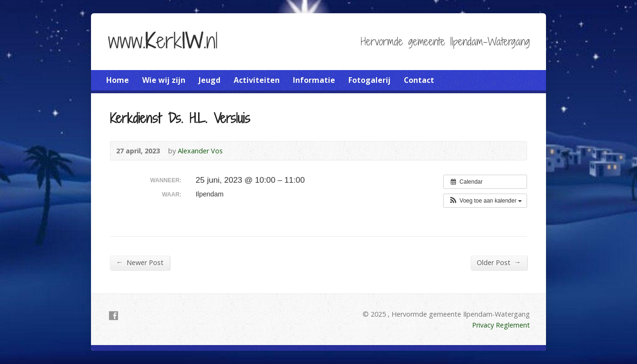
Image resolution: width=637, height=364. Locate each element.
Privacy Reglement (501, 325)
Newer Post (140, 262)
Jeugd (209, 80)
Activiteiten (257, 80)
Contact (419, 80)
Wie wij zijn (164, 80)
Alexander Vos (200, 151)
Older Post (499, 262)
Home (118, 80)
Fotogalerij (369, 80)
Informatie (314, 80)
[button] (485, 201)
